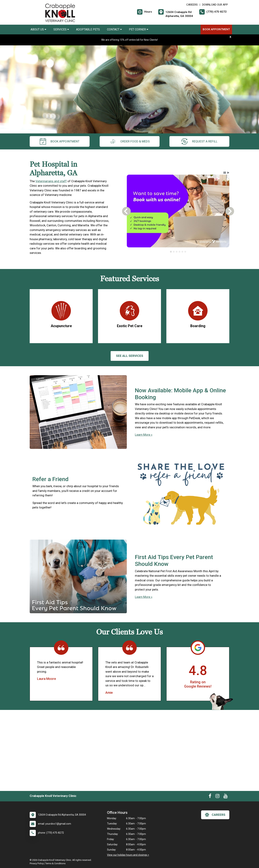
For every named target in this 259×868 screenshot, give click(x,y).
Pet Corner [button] (139, 29)
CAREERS (192, 5)
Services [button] (61, 29)
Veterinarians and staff (51, 181)
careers (215, 815)
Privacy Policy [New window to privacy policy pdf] (37, 863)
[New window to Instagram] (217, 797)
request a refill (199, 141)
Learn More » (144, 435)
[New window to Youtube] (226, 797)
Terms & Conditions (55, 863)
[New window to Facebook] (210, 797)
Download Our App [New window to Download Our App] (215, 5)
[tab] (171, 252)
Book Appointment (216, 29)
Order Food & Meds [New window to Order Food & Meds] (130, 141)
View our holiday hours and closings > (128, 855)
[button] (225, 173)
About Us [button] (38, 29)
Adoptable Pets (88, 29)
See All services (130, 356)
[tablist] (178, 252)
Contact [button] (114, 29)
